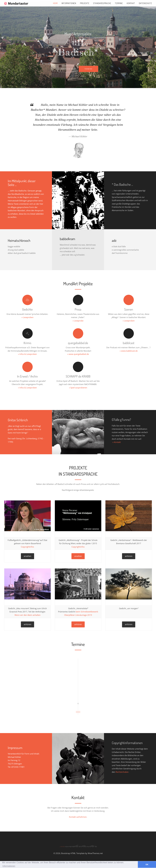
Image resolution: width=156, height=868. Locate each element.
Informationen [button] (9, 866)
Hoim (55, 3)
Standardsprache (102, 3)
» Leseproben (27, 317)
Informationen (69, 3)
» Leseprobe (78, 321)
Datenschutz (145, 3)
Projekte (85, 3)
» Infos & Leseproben (27, 354)
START (78, 712)
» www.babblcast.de (129, 351)
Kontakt (131, 3)
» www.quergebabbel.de (78, 354)
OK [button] (147, 865)
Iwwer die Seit (67, 69)
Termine (119, 3)
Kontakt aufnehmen (78, 817)
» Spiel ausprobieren (78, 388)
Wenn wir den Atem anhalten (27, 615)
